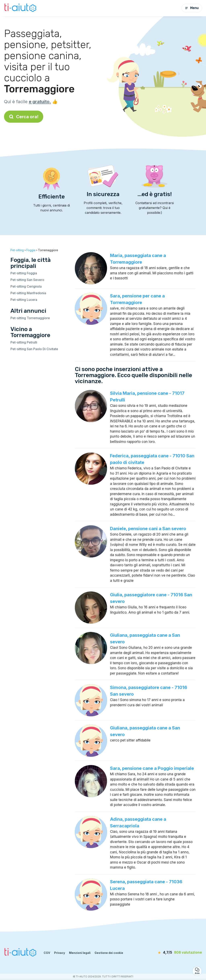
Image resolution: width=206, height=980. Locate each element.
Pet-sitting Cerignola (26, 286)
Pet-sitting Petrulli (24, 342)
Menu (192, 8)
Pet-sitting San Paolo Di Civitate (34, 349)
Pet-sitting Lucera (24, 300)
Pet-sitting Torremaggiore (30, 318)
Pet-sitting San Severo (27, 280)
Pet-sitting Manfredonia (28, 293)
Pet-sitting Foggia (24, 273)
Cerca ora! (24, 117)
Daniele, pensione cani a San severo (148, 529)
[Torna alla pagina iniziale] (21, 8)
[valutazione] (179, 953)
